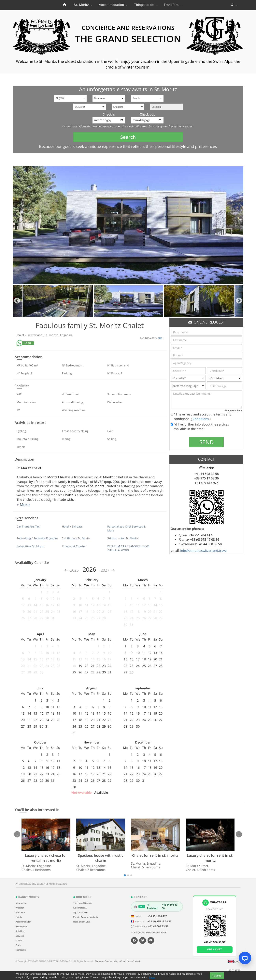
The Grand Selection (83, 903)
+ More (23, 505)
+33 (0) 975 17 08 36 (159, 921)
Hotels (19, 917)
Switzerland (35, 335)
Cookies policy (112, 961)
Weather (20, 908)
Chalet (20, 335)
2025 (72, 570)
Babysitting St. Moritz (31, 546)
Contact (136, 961)
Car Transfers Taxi (28, 526)
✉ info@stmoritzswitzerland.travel (149, 933)
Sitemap (99, 961)
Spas (18, 945)
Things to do (146, 5)
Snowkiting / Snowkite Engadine (38, 538)
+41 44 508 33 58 (158, 926)
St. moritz (52, 335)
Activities (20, 931)
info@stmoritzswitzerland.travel (204, 551)
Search (128, 137)
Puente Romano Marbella (86, 917)
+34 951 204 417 (157, 916)
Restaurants (21, 926)
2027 (108, 570)
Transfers (173, 5)
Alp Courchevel (81, 912)
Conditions (201, 419)
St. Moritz (83, 5)
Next (239, 301)
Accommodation (113, 5)
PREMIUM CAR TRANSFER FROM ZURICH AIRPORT (128, 548)
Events (19, 941)
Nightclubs (21, 950)
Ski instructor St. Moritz (123, 538)
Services (20, 936)
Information (21, 903)
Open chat (215, 949)
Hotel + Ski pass (72, 526)
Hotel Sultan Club (82, 922)
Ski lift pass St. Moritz (76, 538)
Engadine (66, 335)
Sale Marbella (80, 908)
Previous (17, 301)
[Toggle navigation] (234, 5)
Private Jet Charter (74, 546)
